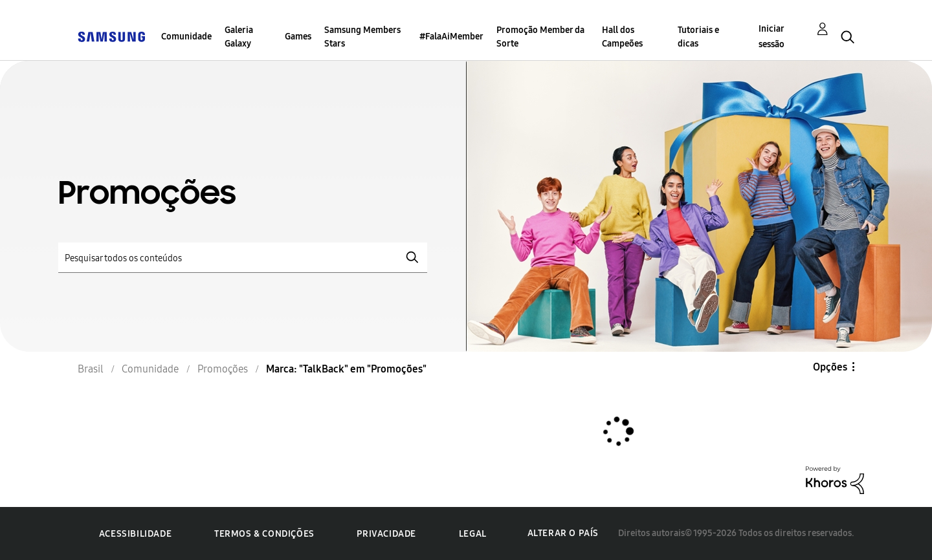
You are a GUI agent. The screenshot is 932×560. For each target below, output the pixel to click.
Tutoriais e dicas (698, 37)
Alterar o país (563, 533)
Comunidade (186, 37)
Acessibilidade (135, 534)
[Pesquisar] (243, 258)
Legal (473, 534)
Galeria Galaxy (239, 37)
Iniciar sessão (771, 37)
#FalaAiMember (451, 37)
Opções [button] (830, 367)
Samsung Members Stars (362, 37)
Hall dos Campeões (622, 37)
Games (298, 37)
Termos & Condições (264, 534)
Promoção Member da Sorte (540, 37)
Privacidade (386, 534)
